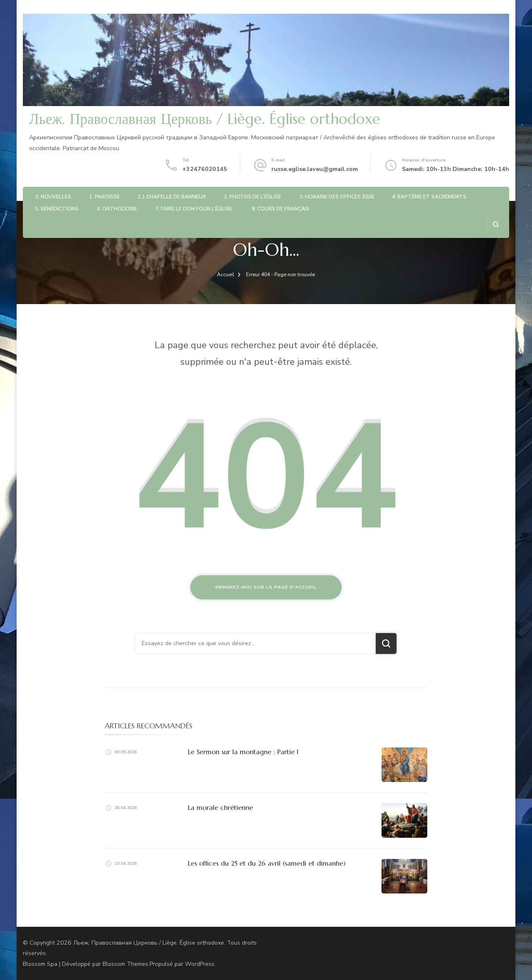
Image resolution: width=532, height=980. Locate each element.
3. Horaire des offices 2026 (337, 197)
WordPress (200, 964)
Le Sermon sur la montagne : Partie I (243, 752)
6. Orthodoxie (117, 209)
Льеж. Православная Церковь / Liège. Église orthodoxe (205, 119)
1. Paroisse (105, 197)
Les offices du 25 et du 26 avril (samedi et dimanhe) (267, 863)
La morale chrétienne (220, 807)
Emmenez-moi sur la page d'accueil (266, 587)
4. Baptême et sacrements (429, 197)
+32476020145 (205, 169)
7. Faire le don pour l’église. (195, 209)
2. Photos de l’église (253, 197)
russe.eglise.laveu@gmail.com (315, 169)
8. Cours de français (281, 209)
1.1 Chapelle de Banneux (172, 197)
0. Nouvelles (53, 197)
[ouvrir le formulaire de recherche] (496, 224)
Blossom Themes (126, 964)
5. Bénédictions (57, 209)
